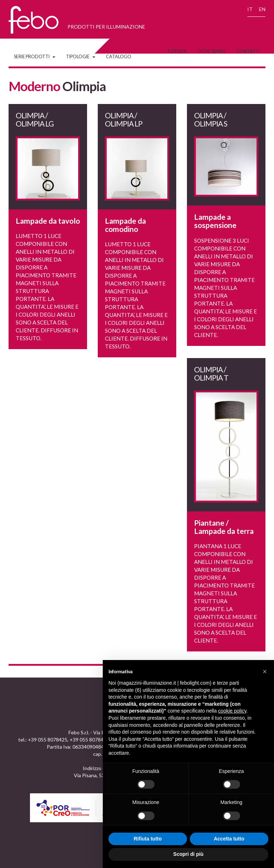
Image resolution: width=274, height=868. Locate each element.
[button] (265, 671)
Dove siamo (212, 51)
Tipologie (81, 57)
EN (262, 9)
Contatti (248, 51)
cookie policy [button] (232, 711)
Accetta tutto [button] (229, 839)
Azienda (177, 51)
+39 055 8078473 (89, 740)
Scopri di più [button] (189, 854)
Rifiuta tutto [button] (148, 839)
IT (250, 9)
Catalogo (119, 57)
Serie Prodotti (35, 57)
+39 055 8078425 (48, 740)
